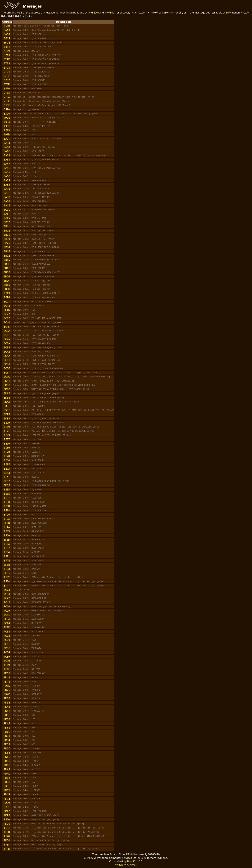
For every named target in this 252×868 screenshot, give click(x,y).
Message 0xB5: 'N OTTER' (27, 769)
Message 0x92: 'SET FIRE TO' (30, 473)
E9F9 (7, 130)
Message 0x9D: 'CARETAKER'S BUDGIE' (34, 519)
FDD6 (7, 803)
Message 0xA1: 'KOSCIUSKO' (28, 619)
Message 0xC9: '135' (25, 719)
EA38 (7, 160)
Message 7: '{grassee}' (27, 109)
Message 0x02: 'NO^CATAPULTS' (30, 598)
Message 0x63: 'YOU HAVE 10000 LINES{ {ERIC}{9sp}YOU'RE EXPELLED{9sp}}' (57, 427)
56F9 (7, 51)
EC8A (7, 343)
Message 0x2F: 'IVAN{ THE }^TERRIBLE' (35, 243)
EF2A (7, 519)
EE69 (7, 448)
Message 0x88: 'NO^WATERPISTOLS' (32, 602)
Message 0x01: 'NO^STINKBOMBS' (31, 594)
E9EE (7, 126)
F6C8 (7, 590)
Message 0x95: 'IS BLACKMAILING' (32, 485)
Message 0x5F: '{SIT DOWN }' (30, 406)
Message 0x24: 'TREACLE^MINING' (32, 197)
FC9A (7, 619)
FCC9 (7, 640)
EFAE (7, 561)
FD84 (7, 753)
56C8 (7, 34)
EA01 (7, 139)
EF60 (7, 535)
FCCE (7, 644)
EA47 (7, 164)
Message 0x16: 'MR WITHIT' (28, 535)
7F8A (7, 97)
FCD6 (7, 648)
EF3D (7, 523)
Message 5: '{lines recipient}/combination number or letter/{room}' (54, 97)
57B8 (7, 63)
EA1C (7, 151)
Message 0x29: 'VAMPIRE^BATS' (30, 218)
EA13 (7, 143)
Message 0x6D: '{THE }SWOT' (29, 80)
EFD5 (7, 573)
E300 (7, 114)
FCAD (7, 627)
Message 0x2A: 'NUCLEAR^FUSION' (32, 222)
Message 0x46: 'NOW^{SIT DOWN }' (32, 352)
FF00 (112, 13)
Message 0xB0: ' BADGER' (27, 748)
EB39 (7, 239)
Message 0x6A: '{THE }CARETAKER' (32, 72)
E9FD (7, 134)
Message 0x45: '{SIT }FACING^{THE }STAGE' (38, 347)
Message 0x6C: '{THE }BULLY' (30, 34)
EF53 (7, 531)
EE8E (7, 464)
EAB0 (7, 197)
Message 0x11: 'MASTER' (27, 51)
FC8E (7, 615)
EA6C (7, 176)
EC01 (7, 302)
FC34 (7, 594)
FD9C (7, 765)
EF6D (7, 540)
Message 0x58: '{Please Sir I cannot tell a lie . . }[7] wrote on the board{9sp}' (63, 377)
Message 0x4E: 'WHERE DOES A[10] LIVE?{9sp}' (40, 611)
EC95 (7, 347)
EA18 (7, 147)
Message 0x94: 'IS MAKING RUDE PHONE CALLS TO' (41, 481)
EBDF (7, 281)
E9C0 (7, 118)
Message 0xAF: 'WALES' (26, 677)
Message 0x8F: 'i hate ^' (28, 176)
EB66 (7, 251)
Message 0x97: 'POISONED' (28, 494)
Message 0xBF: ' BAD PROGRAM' (30, 811)
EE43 (7, 435)
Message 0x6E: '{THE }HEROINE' (31, 84)
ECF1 (7, 373)
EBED (7, 289)
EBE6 (7, 285)
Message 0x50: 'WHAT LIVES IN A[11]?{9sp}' (38, 845)
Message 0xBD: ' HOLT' (26, 803)
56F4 (7, 47)
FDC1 (7, 790)
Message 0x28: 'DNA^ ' (26, 214)
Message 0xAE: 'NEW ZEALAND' (30, 673)
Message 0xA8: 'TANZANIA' (28, 648)
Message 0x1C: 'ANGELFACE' (28, 561)
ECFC (7, 377)
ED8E (7, 393)
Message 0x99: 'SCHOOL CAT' (29, 502)
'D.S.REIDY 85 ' (22, 590)
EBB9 (7, 272)
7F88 (7, 93)
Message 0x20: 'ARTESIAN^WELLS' (32, 180)
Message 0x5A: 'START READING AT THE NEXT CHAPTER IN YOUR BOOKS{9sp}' (55, 385)
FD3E (7, 703)
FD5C (7, 715)
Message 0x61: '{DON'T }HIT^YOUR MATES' (36, 418)
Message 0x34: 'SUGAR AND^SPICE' (32, 264)
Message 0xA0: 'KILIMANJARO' (30, 615)
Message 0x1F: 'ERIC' (25, 573)
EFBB (7, 565)
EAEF (7, 214)
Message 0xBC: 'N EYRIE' (27, 799)
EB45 (7, 243)
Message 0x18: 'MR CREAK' (28, 544)
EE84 (7, 460)
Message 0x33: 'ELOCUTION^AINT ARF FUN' (36, 260)
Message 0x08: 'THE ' (25, 143)
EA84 (7, 185)
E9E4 (7, 122)
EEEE (7, 494)
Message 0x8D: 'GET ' (25, 314)
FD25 (7, 690)
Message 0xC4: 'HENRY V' (27, 698)
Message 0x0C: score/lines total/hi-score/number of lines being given (55, 114)
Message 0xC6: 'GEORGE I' (28, 707)
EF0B (7, 506)
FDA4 (7, 769)
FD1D (7, 686)
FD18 (7, 682)
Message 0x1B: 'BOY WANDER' (29, 556)
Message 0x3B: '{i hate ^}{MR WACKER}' (36, 293)
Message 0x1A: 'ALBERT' (27, 552)
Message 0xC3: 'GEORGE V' (28, 694)
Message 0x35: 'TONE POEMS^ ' (30, 268)
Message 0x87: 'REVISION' (28, 469)
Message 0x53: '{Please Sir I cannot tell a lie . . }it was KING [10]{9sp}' (59, 836)
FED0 (7, 824)
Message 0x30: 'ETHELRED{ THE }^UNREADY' (37, 247)
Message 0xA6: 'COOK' (25, 640)
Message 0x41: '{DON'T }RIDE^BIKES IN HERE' (39, 331)
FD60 (7, 719)
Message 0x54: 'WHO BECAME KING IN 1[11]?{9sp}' (42, 840)
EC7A (7, 339)
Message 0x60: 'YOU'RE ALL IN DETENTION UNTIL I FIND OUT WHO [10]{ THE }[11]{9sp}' (63, 410)
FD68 (7, 728)
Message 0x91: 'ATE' (25, 134)
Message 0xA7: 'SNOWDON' (27, 644)
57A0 (7, 55)
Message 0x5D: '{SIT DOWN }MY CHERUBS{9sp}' (39, 398)
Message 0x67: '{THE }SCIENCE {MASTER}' (36, 59)
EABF (7, 201)
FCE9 (7, 657)
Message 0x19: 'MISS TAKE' (28, 548)
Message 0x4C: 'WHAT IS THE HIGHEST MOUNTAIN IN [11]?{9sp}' (49, 824)
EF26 (7, 515)
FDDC (7, 807)
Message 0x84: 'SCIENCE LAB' (30, 456)
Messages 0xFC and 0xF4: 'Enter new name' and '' (42, 26)
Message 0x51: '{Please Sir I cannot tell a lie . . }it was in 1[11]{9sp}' (58, 586)
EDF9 (7, 418)
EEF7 (7, 498)
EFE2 (7, 577)
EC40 (7, 322)
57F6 (7, 89)
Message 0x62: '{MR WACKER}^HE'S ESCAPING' (38, 423)
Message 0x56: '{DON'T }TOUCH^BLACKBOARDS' (38, 368)
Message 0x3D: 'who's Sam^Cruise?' (33, 302)
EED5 (7, 485)
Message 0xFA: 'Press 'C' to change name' (38, 43)
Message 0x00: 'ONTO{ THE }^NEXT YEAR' (36, 815)
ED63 (7, 389)
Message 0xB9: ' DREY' (26, 786)
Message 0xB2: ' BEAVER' (27, 757)
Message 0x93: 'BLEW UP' (27, 477)
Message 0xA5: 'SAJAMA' (27, 636)
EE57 (7, 439)
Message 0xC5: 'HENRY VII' (28, 703)
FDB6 (7, 782)
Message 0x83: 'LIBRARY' (27, 452)
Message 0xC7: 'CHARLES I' (28, 711)
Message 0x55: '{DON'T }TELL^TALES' (34, 364)
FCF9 (7, 665)
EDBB (7, 406)
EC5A (7, 331)
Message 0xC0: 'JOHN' (25, 682)
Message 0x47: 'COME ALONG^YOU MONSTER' (36, 356)
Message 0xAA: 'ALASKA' (27, 657)
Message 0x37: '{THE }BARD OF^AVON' (34, 276)
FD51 (7, 711)
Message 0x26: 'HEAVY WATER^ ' (31, 205)
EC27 (7, 318)
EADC (7, 210)
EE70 (7, 452)
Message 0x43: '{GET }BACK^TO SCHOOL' (35, 339)
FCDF (7, 652)
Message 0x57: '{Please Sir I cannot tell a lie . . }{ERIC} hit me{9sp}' (57, 373)
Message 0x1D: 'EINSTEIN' (28, 565)
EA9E (7, 193)
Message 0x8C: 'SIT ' (25, 310)
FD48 (7, 707)
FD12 (7, 677)
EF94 (7, 552)
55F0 (7, 26)
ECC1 (7, 360)
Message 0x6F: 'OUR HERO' (28, 89)
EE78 (7, 456)
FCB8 (7, 632)
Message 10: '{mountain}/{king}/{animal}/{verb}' (42, 101)
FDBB (7, 786)
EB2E (7, 235)
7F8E (7, 105)
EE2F (7, 431)
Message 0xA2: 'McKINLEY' (28, 623)
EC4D (7, 327)
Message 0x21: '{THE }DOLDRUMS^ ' (33, 185)
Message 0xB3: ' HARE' (26, 761)
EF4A (7, 527)
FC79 (7, 611)
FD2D (7, 694)
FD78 (7, 744)
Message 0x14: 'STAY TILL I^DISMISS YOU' (37, 168)
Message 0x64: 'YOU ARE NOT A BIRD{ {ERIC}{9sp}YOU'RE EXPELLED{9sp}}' (55, 431)
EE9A (7, 469)
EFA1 (7, 556)
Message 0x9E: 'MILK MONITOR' (30, 523)
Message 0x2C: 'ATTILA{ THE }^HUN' (33, 231)
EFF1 (7, 586)
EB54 (7, 247)
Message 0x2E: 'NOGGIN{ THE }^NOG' (33, 239)
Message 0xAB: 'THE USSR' (28, 661)
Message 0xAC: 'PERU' (25, 665)
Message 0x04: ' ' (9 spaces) (35, 122)
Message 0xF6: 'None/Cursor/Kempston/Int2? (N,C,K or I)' (47, 30)
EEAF (7, 477)
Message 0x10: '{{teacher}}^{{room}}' (35, 147)
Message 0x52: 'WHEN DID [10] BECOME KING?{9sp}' (42, 606)
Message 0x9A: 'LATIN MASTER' (30, 506)
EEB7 (7, 481)
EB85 (7, 260)
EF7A (7, 544)
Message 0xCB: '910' (25, 728)
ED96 (7, 398)
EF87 (7, 548)
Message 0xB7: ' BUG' (25, 778)
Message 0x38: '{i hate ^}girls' (32, 281)
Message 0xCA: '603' (25, 723)
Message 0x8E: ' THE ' (26, 172)
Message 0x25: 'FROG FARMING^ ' (32, 201)
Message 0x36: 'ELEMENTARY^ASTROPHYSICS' (37, 272)
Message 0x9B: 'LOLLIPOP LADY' (31, 510)
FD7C (7, 748)
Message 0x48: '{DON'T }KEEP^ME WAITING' (37, 360)
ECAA (7, 356)
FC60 (7, 606)
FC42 (7, 598)
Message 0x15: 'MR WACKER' (28, 531)
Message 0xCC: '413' (25, 732)
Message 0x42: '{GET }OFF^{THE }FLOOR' (36, 335)
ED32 (7, 385)
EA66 (7, 172)
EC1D (7, 310)
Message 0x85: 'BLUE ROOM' (28, 460)
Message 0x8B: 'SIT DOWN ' (28, 306)
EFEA (7, 581)
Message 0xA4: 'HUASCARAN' (28, 632)
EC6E (7, 335)
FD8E (7, 757)
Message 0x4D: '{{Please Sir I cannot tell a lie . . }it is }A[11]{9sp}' (57, 832)
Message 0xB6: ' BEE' (25, 774)
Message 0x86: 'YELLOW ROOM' (30, 464)
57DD (7, 76)
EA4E (7, 168)
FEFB (7, 832)
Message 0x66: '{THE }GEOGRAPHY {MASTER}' (38, 55)
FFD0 (7, 840)
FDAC (7, 774)
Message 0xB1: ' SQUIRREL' (28, 753)
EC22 (7, 314)
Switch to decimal (126, 865)
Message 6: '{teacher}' (27, 93)
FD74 (7, 740)
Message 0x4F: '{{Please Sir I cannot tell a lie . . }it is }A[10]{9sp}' (57, 849)
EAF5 (7, 218)
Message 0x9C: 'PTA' (25, 515)
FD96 (7, 761)
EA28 (7, 155)
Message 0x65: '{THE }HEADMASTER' (33, 47)
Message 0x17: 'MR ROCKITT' (29, 540)
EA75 (7, 180)
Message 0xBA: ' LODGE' (27, 790)
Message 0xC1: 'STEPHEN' (27, 686)
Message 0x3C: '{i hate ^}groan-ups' (35, 297)
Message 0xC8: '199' (25, 715)
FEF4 (7, 828)
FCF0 (7, 661)
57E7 (7, 80)
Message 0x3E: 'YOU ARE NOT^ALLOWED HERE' (38, 318)
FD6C (7, 732)
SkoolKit (132, 861)
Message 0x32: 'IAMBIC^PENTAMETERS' (34, 256)
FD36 (7, 698)
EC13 (7, 306)
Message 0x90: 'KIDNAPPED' (28, 414)
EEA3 (7, 473)
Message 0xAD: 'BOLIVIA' (27, 669)
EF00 (7, 502)
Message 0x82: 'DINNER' (27, 448)
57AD (7, 59)
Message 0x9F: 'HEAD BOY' (28, 527)
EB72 (7, 256)
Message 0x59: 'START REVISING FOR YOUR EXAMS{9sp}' (44, 381)
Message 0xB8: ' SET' (25, 782)
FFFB (7, 849)
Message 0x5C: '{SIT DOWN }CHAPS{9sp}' (36, 393)
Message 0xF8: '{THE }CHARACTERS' (33, 38)
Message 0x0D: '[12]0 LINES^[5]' (32, 126)
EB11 (7, 226)
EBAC (7, 268)
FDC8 (7, 794)
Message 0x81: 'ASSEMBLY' (28, 444)
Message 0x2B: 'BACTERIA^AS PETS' (33, 226)
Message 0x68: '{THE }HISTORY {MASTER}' (36, 63)
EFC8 (7, 569)
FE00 (95, 13)
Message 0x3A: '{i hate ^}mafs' (32, 289)
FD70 (7, 736)
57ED (7, 84)
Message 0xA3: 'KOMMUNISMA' (29, 627)
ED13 (7, 381)
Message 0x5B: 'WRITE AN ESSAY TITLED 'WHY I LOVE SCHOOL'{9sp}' (52, 389)
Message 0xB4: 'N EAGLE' (27, 765)
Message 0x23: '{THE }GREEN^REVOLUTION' (36, 193)
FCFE (7, 669)
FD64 (7, 723)
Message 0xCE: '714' (25, 740)
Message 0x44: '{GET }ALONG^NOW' (32, 343)
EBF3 (7, 293)
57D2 (7, 72)
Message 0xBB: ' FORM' (26, 794)
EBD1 (7, 276)
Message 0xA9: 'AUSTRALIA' (28, 652)
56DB (7, 43)
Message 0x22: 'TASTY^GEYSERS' (31, 189)
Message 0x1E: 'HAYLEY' (27, 569)
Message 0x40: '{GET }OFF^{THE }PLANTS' (36, 327)
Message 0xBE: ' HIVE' (26, 807)
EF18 (7, 510)
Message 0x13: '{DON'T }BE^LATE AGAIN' (36, 160)
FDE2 (7, 811)
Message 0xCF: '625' (25, 744)
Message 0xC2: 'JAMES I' (27, 690)
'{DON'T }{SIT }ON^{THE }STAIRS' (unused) (38, 322)
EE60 (7, 444)
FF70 (7, 836)
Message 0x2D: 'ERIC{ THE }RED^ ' (33, 235)
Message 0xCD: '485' (25, 736)
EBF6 (7, 297)
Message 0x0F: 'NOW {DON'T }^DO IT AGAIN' (38, 139)
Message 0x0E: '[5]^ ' (26, 130)
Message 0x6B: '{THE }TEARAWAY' (32, 76)
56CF (7, 38)
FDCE (7, 799)
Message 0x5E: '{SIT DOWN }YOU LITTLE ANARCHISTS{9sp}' (46, 402)
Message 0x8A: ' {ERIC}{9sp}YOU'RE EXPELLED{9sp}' (43, 435)
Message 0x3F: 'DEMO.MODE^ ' (30, 151)
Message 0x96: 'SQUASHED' (28, 490)
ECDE (7, 368)
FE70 (7, 819)
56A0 (7, 30)
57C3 (7, 68)
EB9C (7, 264)
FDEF (7, 815)
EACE (7, 205)
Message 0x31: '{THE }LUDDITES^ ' (33, 251)
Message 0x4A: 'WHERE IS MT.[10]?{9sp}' (36, 819)
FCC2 (7, 636)
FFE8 (7, 845)
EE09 (7, 423)
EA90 (7, 189)
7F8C (7, 101)
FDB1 (7, 778)
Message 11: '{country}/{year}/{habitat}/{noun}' (42, 105)
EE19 (7, 427)
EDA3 (7, 402)
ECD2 (7, 364)
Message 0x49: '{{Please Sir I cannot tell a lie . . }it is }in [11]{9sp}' (58, 828)
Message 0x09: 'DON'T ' (27, 164)
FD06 (7, 673)
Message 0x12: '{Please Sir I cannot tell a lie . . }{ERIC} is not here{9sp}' (60, 155)
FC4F (7, 602)
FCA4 (7, 623)
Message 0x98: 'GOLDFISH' (28, 498)
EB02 (7, 222)
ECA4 (7, 352)
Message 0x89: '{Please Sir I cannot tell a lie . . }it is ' (50, 577)
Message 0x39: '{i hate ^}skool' (32, 285)
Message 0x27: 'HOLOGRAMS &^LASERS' (34, 210)
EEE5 (7, 490)
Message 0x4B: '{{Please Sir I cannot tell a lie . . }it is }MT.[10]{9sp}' (58, 581)
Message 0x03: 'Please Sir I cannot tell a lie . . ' (45, 118)
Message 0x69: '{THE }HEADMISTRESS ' (35, 68)
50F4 (229, 13)
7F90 (7, 109)
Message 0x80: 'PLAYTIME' (28, 439)
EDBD (7, 410)
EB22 (7, 231)
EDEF (7, 414)
